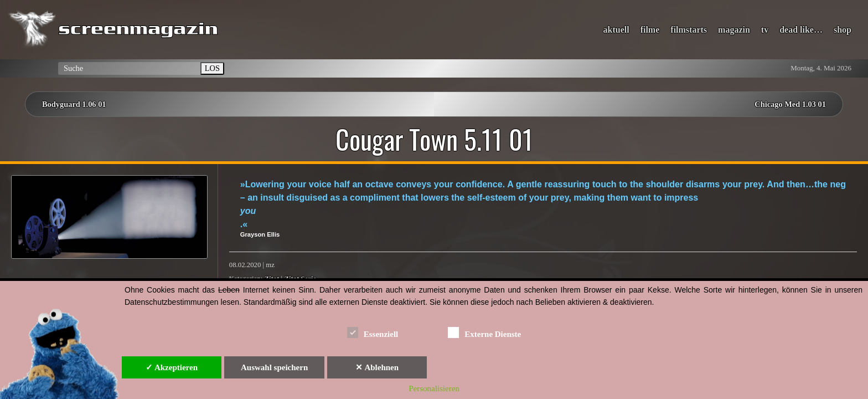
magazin (734, 30)
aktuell (616, 30)
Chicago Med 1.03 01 (790, 104)
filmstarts (689, 30)
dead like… (801, 30)
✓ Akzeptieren (172, 367)
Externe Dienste (484, 332)
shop (843, 30)
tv (765, 30)
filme (650, 30)
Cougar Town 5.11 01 (434, 139)
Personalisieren (434, 388)
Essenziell (373, 332)
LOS (212, 68)
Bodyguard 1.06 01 (74, 104)
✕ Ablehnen (377, 367)
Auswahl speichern (274, 367)
